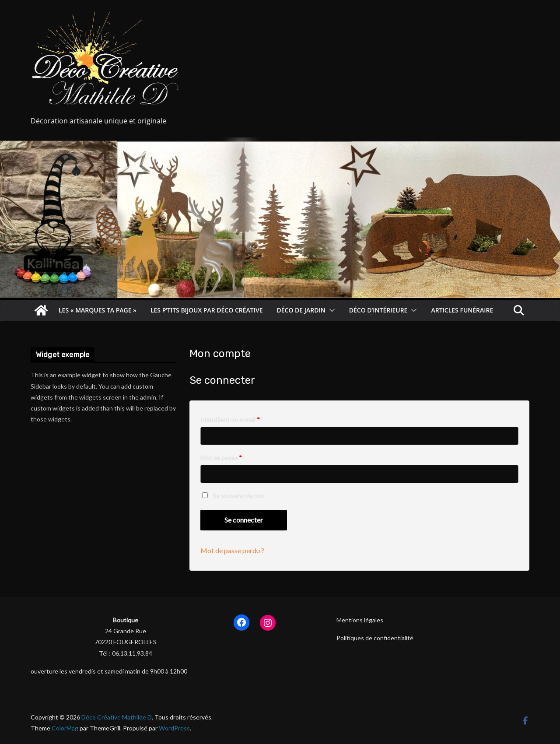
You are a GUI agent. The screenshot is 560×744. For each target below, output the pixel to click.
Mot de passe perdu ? (232, 550)
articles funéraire (462, 310)
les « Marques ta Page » (98, 310)
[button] (330, 310)
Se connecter (244, 520)
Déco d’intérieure (378, 310)
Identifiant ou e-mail (233, 419)
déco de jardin (301, 310)
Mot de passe (224, 458)
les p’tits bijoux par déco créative (207, 310)
